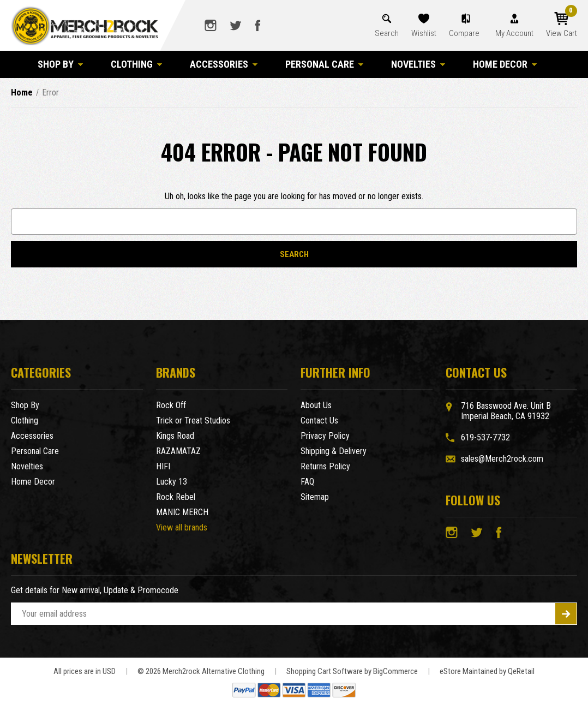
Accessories (224, 64)
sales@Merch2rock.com (502, 459)
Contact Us (319, 420)
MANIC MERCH (182, 512)
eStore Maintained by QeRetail (487, 671)
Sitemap (315, 497)
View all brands (182, 527)
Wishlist (424, 33)
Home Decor (505, 64)
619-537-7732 (485, 437)
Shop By (61, 64)
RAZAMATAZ (178, 451)
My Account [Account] (514, 33)
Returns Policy (325, 466)
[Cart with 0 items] (562, 25)
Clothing (137, 64)
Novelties (418, 64)
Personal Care (325, 64)
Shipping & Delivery (334, 451)
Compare (465, 33)
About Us (316, 405)
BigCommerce (395, 671)
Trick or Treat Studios (193, 420)
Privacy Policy (325, 436)
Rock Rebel (176, 497)
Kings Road (175, 436)
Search (387, 33)
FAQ (307, 482)
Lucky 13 (172, 482)
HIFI (163, 466)
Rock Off (171, 405)
